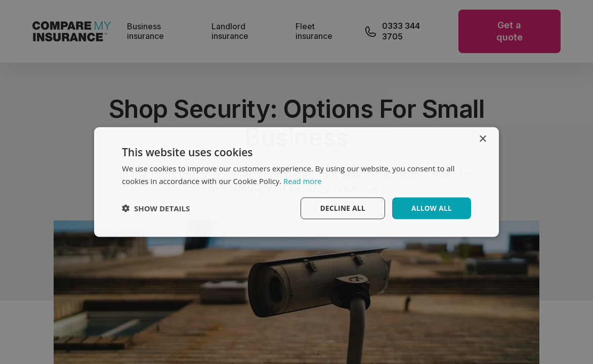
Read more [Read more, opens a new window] (303, 180)
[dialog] (296, 182)
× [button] (482, 139)
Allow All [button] (431, 208)
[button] (156, 208)
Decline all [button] (341, 208)
